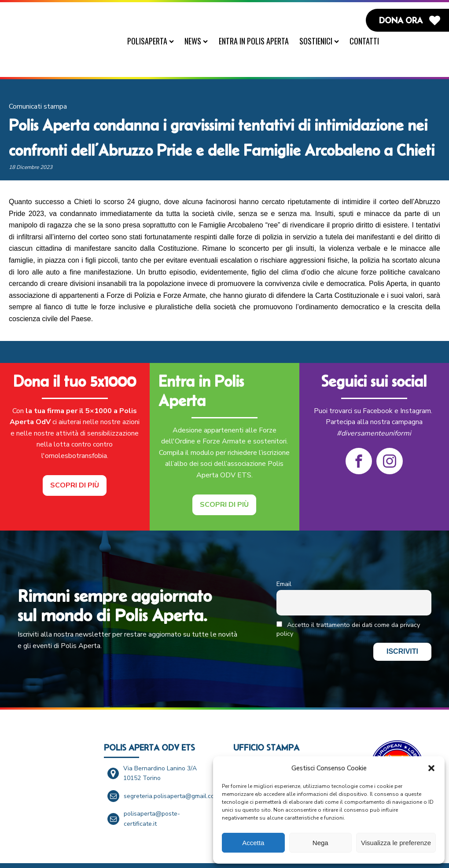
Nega (320, 843)
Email (284, 565)
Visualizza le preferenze (396, 843)
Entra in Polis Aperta (258, 41)
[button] (431, 768)
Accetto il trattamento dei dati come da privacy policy (348, 610)
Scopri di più (75, 466)
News (201, 41)
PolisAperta (155, 41)
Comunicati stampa (38, 88)
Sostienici (324, 41)
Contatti (369, 41)
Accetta (253, 843)
